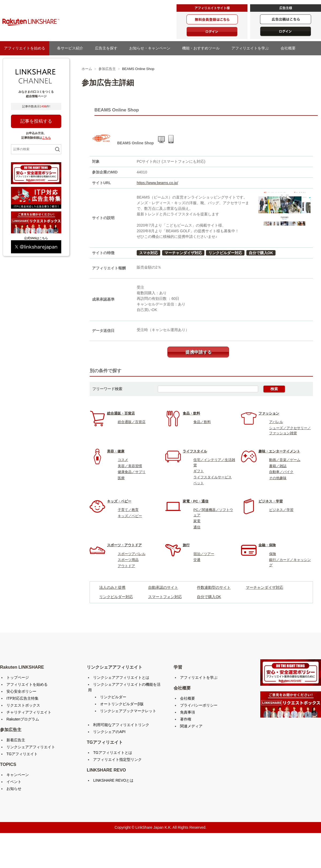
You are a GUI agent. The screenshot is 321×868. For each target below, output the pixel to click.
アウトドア (126, 566)
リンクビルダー (113, 697)
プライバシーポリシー (199, 705)
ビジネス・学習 (271, 501)
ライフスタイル (195, 451)
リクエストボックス (23, 705)
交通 (197, 560)
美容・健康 (116, 451)
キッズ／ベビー (130, 516)
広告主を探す (108, 48)
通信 (197, 527)
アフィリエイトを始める (25, 48)
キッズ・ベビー (119, 501)
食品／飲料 (202, 422)
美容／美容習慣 (130, 466)
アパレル (276, 422)
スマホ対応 (148, 253)
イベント (14, 782)
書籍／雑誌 (278, 466)
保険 (273, 554)
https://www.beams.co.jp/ (157, 183)
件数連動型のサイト (214, 587)
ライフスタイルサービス (213, 477)
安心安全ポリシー (21, 691)
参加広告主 (107, 69)
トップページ (18, 677)
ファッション (269, 413)
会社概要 (290, 48)
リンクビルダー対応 (225, 253)
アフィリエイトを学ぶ (252, 48)
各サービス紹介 (70, 48)
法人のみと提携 (112, 587)
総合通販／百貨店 (132, 422)
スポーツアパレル (132, 554)
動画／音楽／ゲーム (285, 460)
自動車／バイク (281, 472)
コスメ (123, 460)
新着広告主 (16, 740)
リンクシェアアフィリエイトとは (121, 677)
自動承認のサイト (163, 587)
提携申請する (198, 352)
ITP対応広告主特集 (22, 698)
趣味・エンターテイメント (279, 451)
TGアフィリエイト (22, 754)
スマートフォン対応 (165, 597)
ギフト (199, 471)
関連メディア (191, 726)
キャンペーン (18, 775)
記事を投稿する (36, 121)
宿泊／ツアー (204, 554)
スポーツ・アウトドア (124, 545)
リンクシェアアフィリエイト (31, 747)
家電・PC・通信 (196, 501)
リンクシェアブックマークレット (128, 711)
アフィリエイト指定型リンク (117, 759)
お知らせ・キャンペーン (152, 48)
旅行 (186, 545)
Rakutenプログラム (23, 719)
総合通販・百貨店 (121, 413)
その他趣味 (278, 478)
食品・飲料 (191, 413)
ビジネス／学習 (281, 510)
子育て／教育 (128, 510)
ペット (199, 483)
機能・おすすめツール (203, 48)
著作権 (186, 719)
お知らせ (14, 789)
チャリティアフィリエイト (29, 712)
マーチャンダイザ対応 (183, 253)
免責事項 (188, 712)
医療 (121, 478)
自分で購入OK (261, 253)
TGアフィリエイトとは (112, 753)
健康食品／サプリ (132, 472)
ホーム (87, 69)
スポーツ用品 (128, 560)
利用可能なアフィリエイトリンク (121, 725)
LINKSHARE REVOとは (113, 780)
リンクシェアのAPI (109, 732)
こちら (46, 138)
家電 (197, 521)
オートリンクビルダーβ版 (122, 704)
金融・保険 (267, 545)
